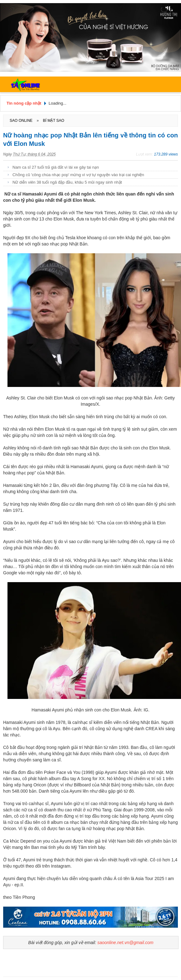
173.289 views (166, 154)
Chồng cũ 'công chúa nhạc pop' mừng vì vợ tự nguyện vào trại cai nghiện (78, 175)
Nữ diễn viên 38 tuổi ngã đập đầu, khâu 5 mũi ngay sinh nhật (67, 182)
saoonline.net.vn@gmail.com (125, 943)
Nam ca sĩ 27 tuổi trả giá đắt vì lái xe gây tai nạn (56, 167)
